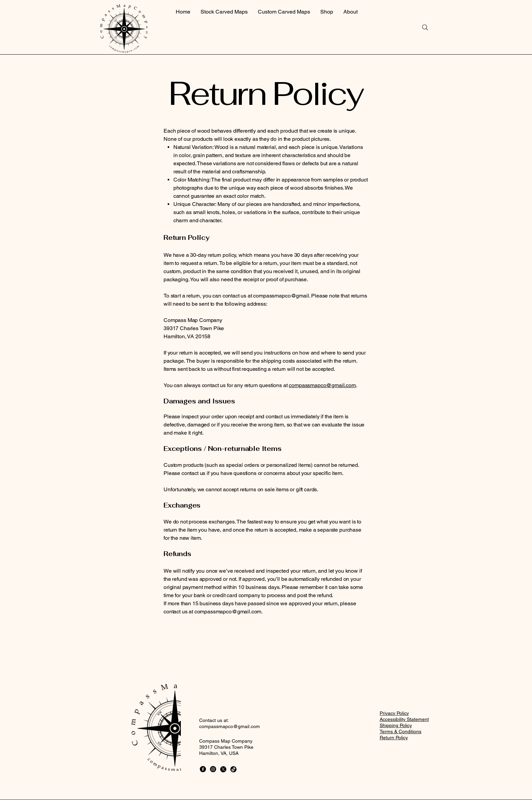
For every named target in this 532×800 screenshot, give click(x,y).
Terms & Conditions (401, 731)
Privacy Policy (394, 713)
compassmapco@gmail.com (322, 385)
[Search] (425, 27)
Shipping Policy (396, 725)
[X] (223, 769)
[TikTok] (233, 769)
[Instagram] (213, 769)
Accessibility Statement (404, 719)
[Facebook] (203, 769)
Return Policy (394, 738)
